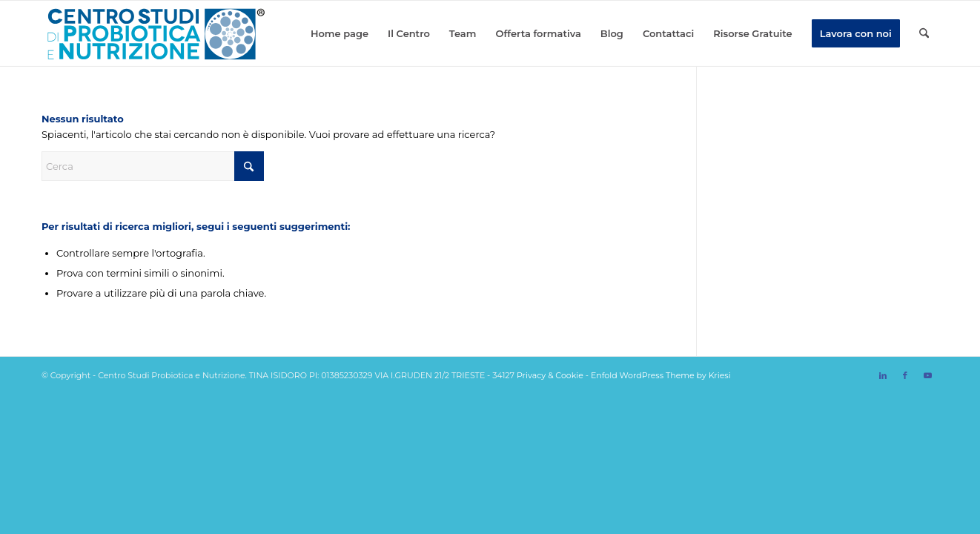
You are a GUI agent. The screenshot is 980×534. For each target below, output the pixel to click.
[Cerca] (924, 33)
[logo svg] (155, 33)
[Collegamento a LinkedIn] (883, 375)
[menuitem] (340, 33)
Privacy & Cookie (550, 375)
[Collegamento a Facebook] (905, 375)
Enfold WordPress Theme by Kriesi (661, 375)
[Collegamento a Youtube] (927, 375)
